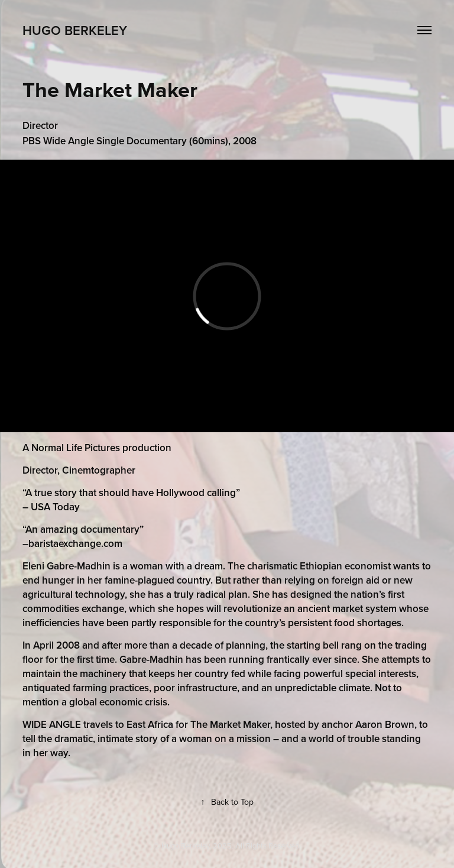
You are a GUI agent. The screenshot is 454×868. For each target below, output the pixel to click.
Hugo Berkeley (75, 30)
